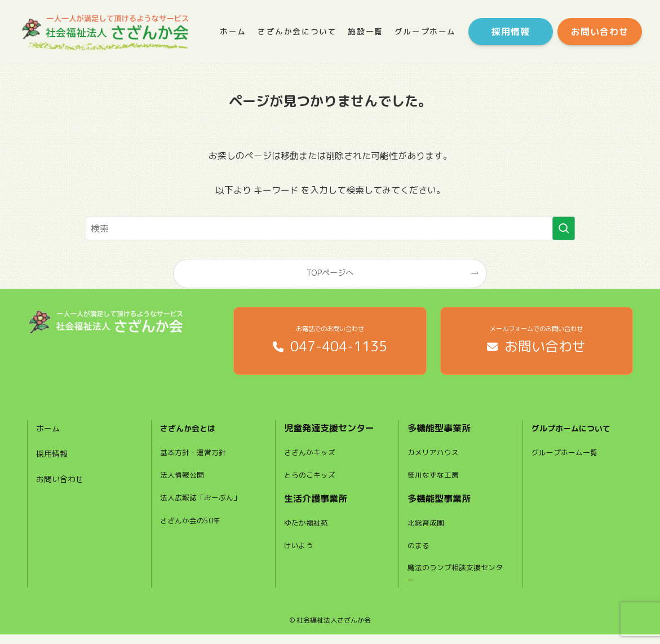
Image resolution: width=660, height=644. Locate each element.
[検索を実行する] (564, 228)
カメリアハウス (435, 458)
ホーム (50, 434)
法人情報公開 (184, 481)
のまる (419, 552)
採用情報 (54, 460)
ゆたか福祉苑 (308, 529)
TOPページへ (330, 273)
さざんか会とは (192, 434)
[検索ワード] (330, 228)
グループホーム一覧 (567, 458)
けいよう (300, 552)
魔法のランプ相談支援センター (455, 582)
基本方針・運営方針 (196, 458)
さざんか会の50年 (193, 527)
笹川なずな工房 (435, 481)
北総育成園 (427, 529)
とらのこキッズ (312, 481)
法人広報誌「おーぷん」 (203, 504)
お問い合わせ (63, 485)
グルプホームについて (577, 434)
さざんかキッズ (312, 458)
